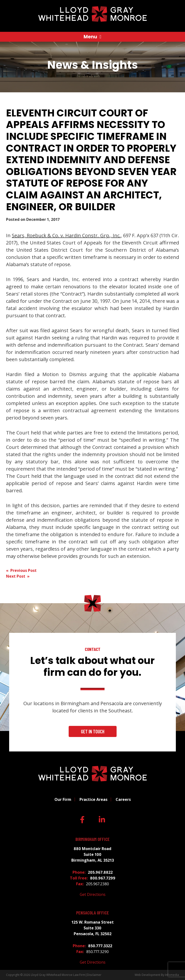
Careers (123, 799)
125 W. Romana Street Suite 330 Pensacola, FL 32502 (93, 928)
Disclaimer (94, 975)
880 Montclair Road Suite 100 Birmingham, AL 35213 (93, 854)
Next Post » (18, 576)
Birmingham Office (92, 839)
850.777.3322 (100, 946)
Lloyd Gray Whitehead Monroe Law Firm (58, 975)
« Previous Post (21, 570)
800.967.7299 (103, 878)
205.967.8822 (100, 872)
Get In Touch (93, 731)
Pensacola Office (92, 913)
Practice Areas (93, 799)
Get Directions (93, 894)
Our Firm (63, 799)
